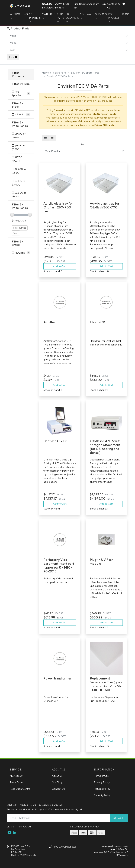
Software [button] (87, 14)
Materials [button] (49, 14)
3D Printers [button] (35, 16)
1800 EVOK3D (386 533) (55, 6)
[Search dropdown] (119, 4)
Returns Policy (102, 789)
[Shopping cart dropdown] (123, 4)
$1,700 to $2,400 (18, 159)
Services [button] (101, 14)
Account (94, 4)
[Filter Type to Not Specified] (21, 94)
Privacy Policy (102, 782)
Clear (16, 233)
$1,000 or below (19, 136)
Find (13, 57)
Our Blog (57, 782)
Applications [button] (19, 14)
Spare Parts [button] (60, 16)
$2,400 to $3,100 (19, 171)
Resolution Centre (20, 789)
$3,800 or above (19, 195)
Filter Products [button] (18, 74)
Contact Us (112, 6)
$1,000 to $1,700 (19, 147)
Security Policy (102, 795)
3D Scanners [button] (72, 16)
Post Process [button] (114, 16)
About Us (57, 776)
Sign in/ (76, 6)
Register (84, 4)
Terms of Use (101, 776)
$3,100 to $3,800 (18, 183)
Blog (126, 14)
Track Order (17, 782)
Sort (83, 144)
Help (103, 4)
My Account (17, 776)
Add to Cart (60, 266)
